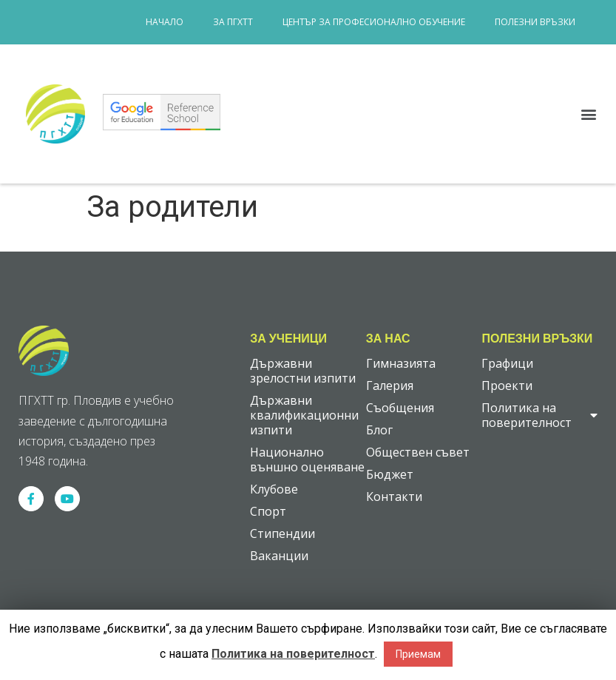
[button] (589, 114)
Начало (165, 22)
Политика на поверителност (539, 415)
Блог (379, 430)
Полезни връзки (535, 22)
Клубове (274, 489)
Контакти (394, 496)
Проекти (507, 386)
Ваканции (279, 556)
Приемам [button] (418, 654)
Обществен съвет (418, 452)
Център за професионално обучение (374, 22)
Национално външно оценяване (307, 459)
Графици (507, 363)
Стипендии (282, 533)
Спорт (268, 511)
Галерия (390, 386)
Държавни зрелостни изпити (303, 371)
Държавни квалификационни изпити (304, 415)
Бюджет (390, 474)
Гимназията (401, 363)
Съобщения (400, 408)
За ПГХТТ (233, 22)
